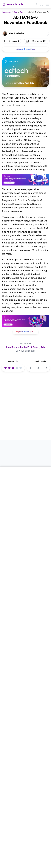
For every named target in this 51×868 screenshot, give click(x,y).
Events (23, 12)
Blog (16, 12)
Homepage (7, 12)
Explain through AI (26, 49)
